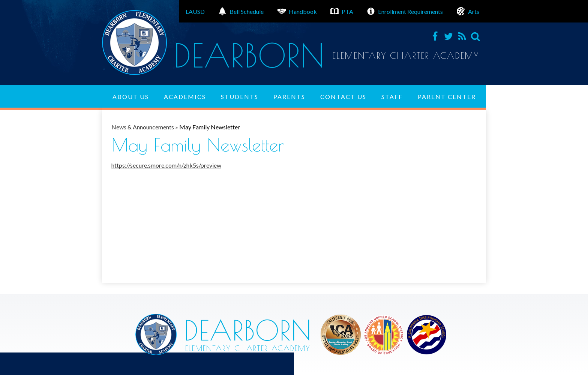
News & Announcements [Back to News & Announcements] (143, 127)
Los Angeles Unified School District (341, 335)
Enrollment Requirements (405, 11)
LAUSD (195, 11)
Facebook (435, 36)
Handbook (297, 11)
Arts (468, 11)
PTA (342, 11)
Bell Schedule (241, 11)
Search (475, 36)
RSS (462, 36)
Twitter (448, 36)
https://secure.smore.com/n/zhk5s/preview (166, 165)
